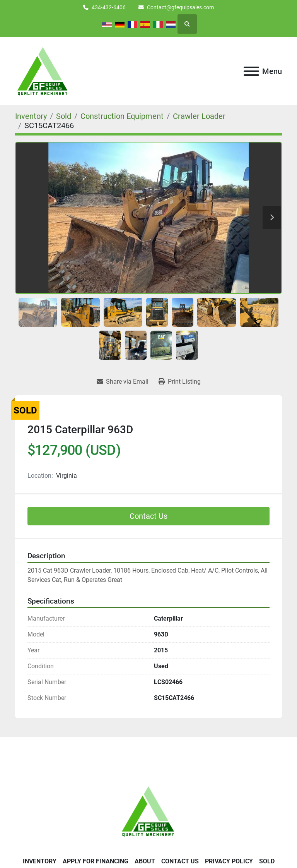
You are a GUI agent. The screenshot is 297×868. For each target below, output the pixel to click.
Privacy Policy (229, 861)
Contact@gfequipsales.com (180, 7)
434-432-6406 (109, 7)
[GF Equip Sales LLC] (148, 811)
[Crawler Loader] (199, 116)
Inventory (40, 861)
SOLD (267, 861)
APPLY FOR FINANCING (96, 861)
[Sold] (64, 116)
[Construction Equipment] (122, 116)
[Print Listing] (180, 382)
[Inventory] (31, 116)
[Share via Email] (123, 382)
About (145, 861)
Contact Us (148, 516)
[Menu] (251, 71)
